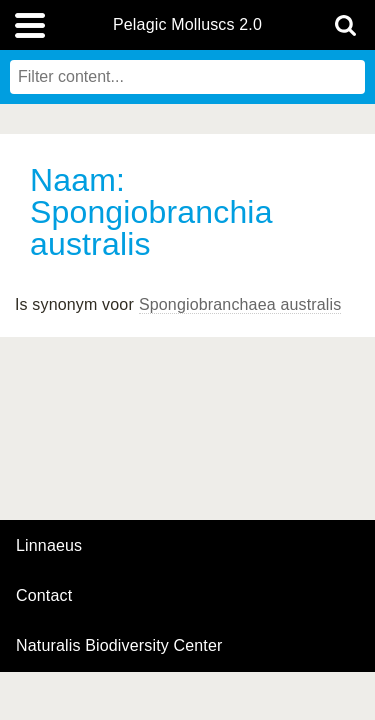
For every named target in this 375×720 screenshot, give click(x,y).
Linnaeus (49, 546)
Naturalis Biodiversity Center (119, 646)
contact (44, 595)
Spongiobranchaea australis (240, 304)
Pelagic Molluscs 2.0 (187, 25)
